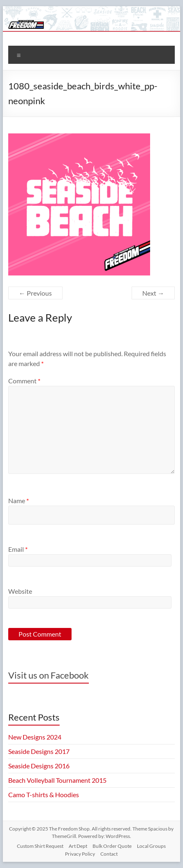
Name (19, 500)
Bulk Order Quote (112, 846)
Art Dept (78, 846)
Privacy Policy (80, 854)
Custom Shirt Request (40, 846)
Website (20, 591)
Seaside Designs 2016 (39, 766)
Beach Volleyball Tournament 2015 (57, 780)
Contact (109, 854)
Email (18, 549)
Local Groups (151, 846)
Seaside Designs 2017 (39, 751)
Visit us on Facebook (49, 675)
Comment (24, 381)
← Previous (35, 293)
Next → (153, 293)
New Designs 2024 (35, 737)
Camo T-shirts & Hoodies (44, 794)
